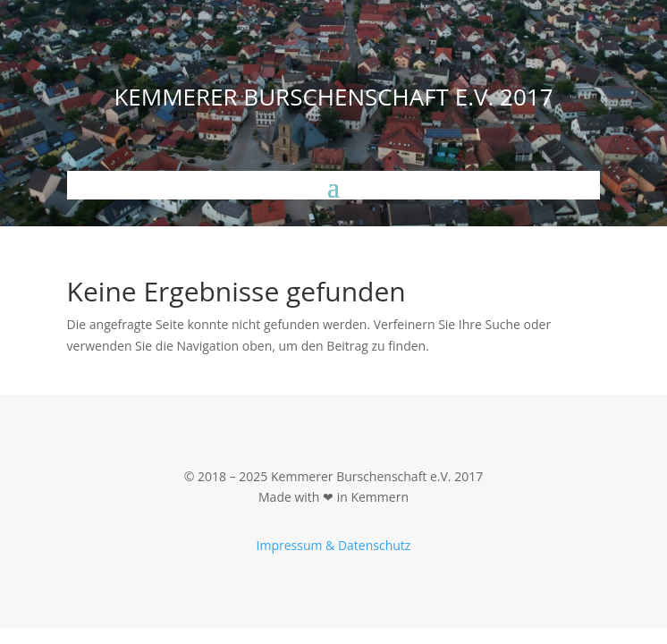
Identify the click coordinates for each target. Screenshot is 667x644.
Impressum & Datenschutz (334, 545)
